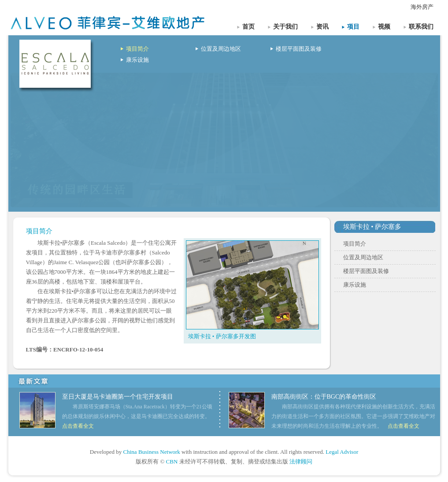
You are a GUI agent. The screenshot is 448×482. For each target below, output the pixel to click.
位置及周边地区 (221, 49)
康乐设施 (137, 60)
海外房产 (422, 7)
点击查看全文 (78, 426)
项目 (353, 27)
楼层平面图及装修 (299, 49)
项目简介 (137, 49)
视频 (384, 27)
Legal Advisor (342, 452)
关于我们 (285, 27)
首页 (248, 27)
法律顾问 (301, 461)
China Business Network (152, 452)
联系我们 (421, 27)
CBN (172, 461)
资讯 (322, 27)
